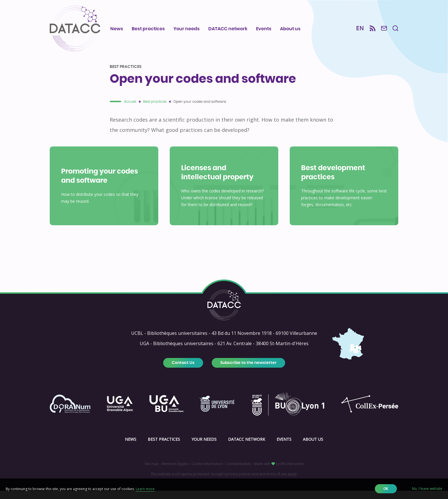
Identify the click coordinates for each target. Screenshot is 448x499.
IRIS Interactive (292, 472)
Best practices (148, 29)
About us (290, 29)
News (117, 29)
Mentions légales (175, 472)
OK (386, 489)
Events (264, 29)
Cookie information (207, 472)
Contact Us (183, 371)
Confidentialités (238, 472)
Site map (152, 472)
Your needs (187, 29)
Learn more (145, 489)
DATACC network (228, 29)
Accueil (130, 110)
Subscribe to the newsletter (248, 371)
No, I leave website (427, 489)
